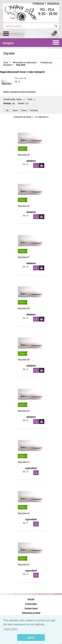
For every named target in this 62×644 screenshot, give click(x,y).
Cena (30, 99)
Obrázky (7, 103)
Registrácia (53, 3)
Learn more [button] (10, 629)
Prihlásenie (38, 3)
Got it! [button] (31, 637)
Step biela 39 (20, 78)
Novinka (34, 110)
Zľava (24, 110)
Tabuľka (21, 103)
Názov (19, 99)
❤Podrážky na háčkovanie (25, 63)
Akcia (15, 110)
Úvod (6, 63)
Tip (7, 110)
